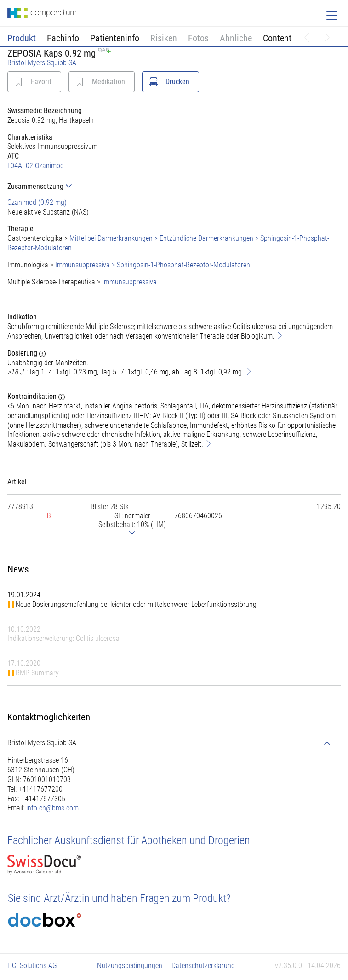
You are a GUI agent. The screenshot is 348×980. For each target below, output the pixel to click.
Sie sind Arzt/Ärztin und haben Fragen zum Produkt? (119, 898)
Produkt (22, 38)
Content (277, 38)
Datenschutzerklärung (203, 966)
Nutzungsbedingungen (130, 966)
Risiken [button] (164, 38)
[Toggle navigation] (332, 16)
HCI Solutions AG (32, 966)
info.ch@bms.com (52, 808)
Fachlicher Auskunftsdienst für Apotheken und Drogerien (129, 840)
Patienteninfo (115, 38)
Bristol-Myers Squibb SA (42, 63)
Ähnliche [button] (236, 38)
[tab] (174, 186)
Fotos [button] (198, 38)
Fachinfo (63, 38)
